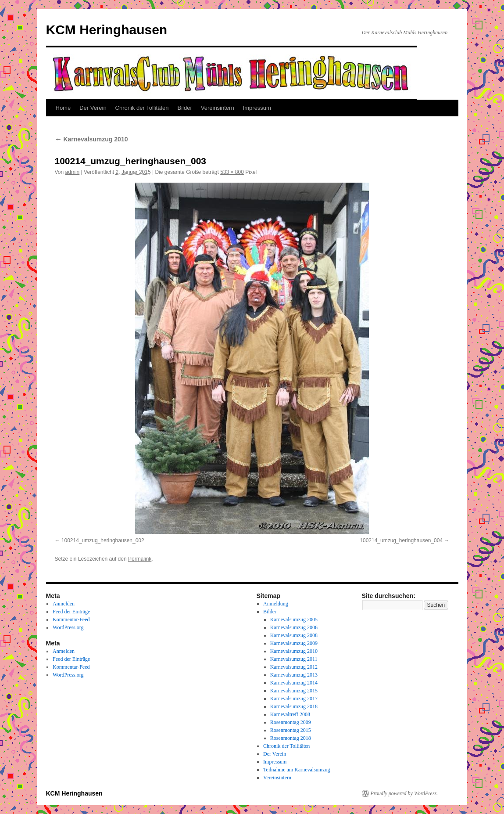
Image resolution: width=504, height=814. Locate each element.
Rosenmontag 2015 (291, 730)
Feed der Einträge (71, 612)
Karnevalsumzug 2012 (294, 667)
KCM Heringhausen (107, 30)
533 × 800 (232, 172)
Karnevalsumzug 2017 (294, 699)
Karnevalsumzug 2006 (294, 627)
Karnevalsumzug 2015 (294, 691)
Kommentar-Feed (71, 620)
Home (63, 108)
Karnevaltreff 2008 (290, 714)
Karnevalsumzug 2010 (91, 139)
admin (73, 172)
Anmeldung (276, 604)
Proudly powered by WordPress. (404, 793)
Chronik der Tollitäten (142, 108)
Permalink (140, 559)
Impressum (257, 108)
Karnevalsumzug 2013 (294, 675)
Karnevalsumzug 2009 (294, 643)
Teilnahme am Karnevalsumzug (297, 770)
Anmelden (64, 604)
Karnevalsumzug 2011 (294, 659)
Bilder (185, 108)
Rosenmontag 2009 (291, 722)
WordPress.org (68, 627)
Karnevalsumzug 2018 (294, 706)
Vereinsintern (218, 108)
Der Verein (93, 108)
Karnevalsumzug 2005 (294, 620)
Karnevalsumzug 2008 (294, 635)
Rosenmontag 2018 (291, 738)
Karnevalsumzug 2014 (294, 683)
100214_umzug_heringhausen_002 (103, 540)
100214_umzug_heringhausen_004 (401, 540)
